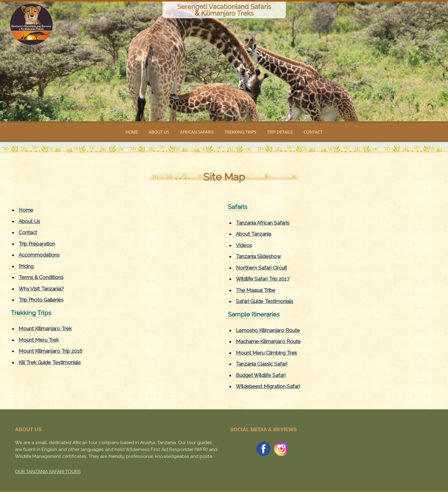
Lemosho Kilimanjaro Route (268, 330)
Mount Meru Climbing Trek (266, 353)
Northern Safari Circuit (261, 268)
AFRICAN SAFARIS (197, 132)
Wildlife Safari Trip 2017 (263, 279)
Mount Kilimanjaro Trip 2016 (50, 351)
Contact (28, 232)
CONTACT (313, 132)
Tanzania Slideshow (258, 256)
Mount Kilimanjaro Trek (45, 328)
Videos (244, 245)
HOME (132, 132)
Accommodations (39, 255)
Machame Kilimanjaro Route (268, 341)
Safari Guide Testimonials (265, 301)
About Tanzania (253, 234)
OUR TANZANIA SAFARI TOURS (48, 472)
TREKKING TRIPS (241, 132)
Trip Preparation (37, 244)
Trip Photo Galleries (41, 300)
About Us (29, 221)
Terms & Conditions (41, 277)
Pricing (26, 266)
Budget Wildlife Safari (261, 375)
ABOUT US (159, 132)
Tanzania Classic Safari (262, 364)
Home (26, 210)
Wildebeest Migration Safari (268, 386)
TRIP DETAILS (280, 132)
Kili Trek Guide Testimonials (50, 362)
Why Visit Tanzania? (41, 289)
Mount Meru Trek (39, 340)
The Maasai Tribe (256, 290)
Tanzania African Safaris (263, 223)
